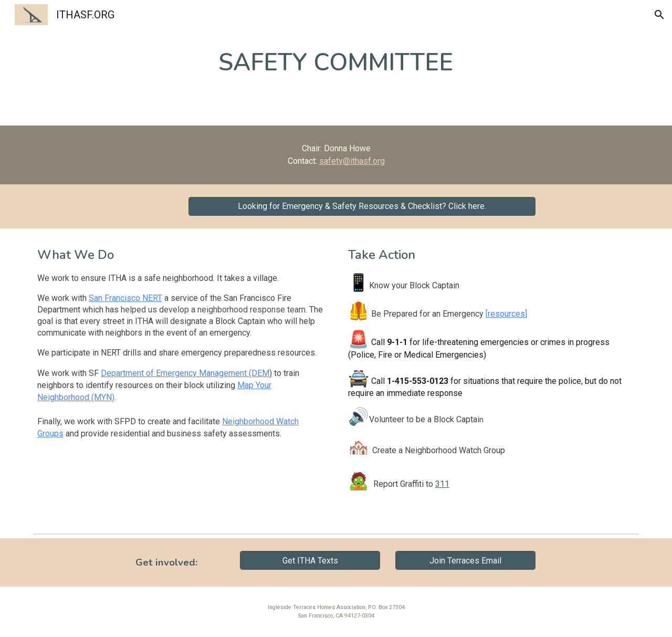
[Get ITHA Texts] (310, 561)
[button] (659, 15)
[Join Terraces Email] (465, 561)
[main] (336, 63)
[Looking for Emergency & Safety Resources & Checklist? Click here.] (362, 206)
